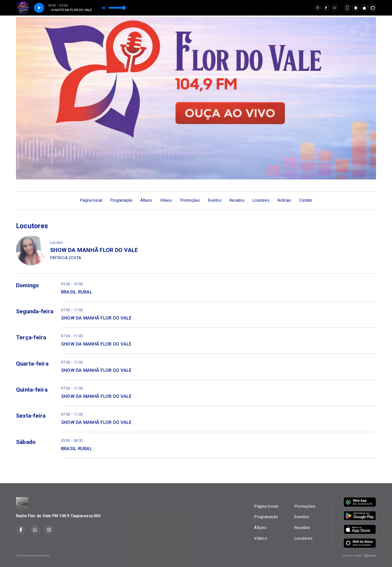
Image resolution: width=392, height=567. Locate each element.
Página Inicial (91, 200)
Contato (306, 200)
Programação (121, 200)
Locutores (261, 200)
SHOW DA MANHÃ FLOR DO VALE (96, 318)
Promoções (190, 200)
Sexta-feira (31, 416)
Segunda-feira (35, 311)
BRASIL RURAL (77, 292)
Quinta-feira (32, 390)
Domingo (27, 285)
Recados (237, 200)
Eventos (215, 200)
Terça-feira (31, 337)
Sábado (26, 442)
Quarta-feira (32, 364)
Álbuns (146, 200)
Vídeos (166, 200)
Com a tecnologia (359, 556)
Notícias (284, 200)
